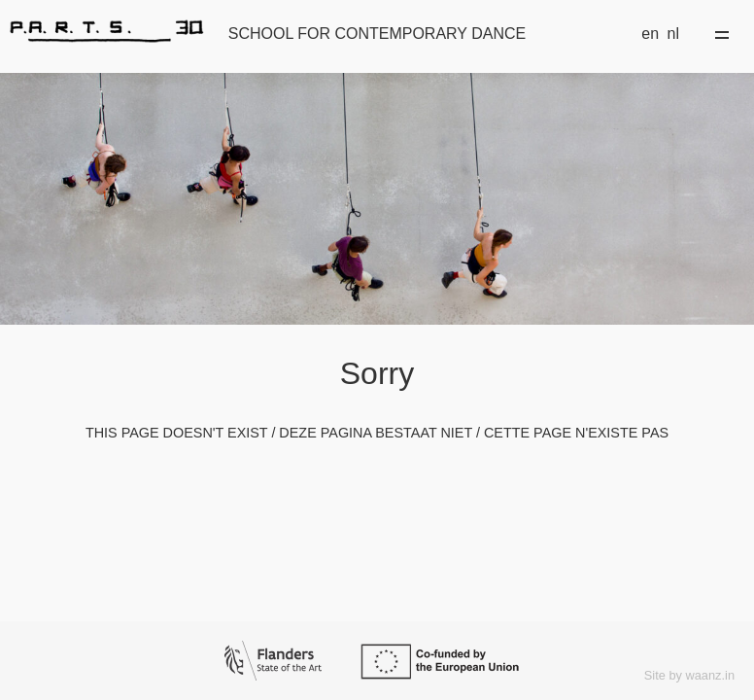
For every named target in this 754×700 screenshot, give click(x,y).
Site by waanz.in (689, 675)
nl (673, 34)
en (650, 34)
